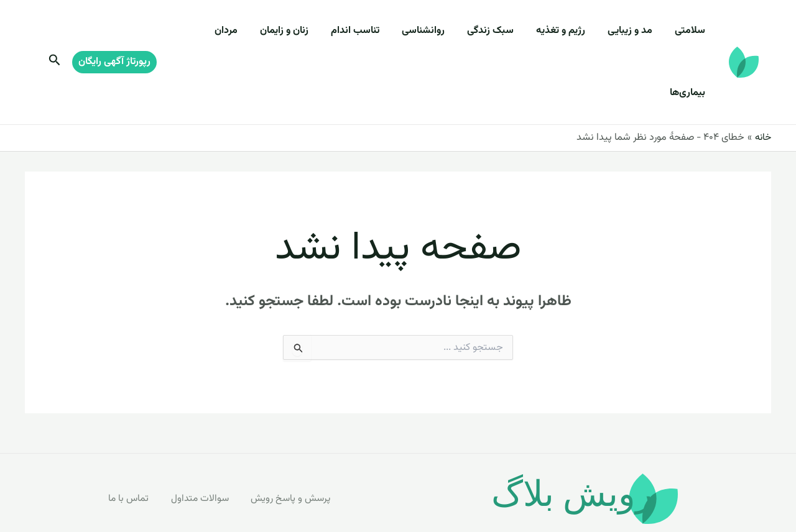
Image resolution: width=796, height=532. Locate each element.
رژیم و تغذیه (573, 31)
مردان (263, 31)
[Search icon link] (53, 32)
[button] (114, 31)
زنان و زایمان (317, 31)
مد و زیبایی (637, 31)
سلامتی (692, 31)
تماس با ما (130, 436)
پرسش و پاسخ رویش (294, 436)
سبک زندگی (508, 31)
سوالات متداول (201, 436)
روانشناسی (446, 31)
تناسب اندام (382, 31)
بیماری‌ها (217, 31)
